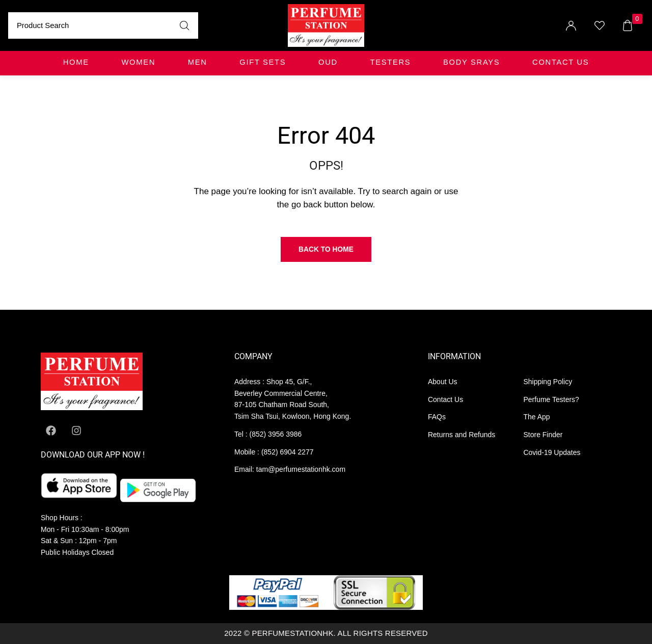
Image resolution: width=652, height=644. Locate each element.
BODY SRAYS (471, 62)
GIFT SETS (263, 62)
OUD (328, 62)
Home (76, 62)
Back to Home (326, 249)
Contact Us (561, 62)
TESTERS (391, 62)
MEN (198, 62)
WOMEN (138, 62)
